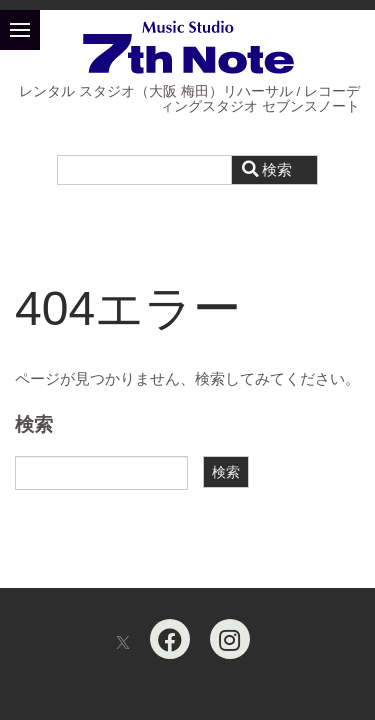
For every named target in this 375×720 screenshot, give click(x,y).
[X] (123, 643)
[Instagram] (230, 639)
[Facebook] (170, 639)
